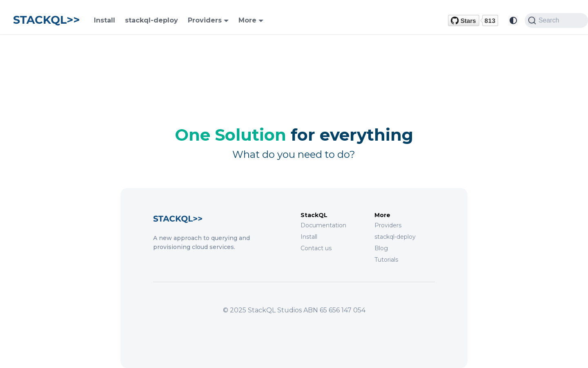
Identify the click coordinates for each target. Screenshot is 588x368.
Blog (381, 248)
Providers (388, 225)
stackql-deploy (151, 20)
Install (105, 20)
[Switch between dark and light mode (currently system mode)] (513, 20)
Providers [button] (205, 20)
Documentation (323, 225)
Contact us (316, 248)
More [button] (247, 20)
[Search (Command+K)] (556, 20)
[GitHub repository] (473, 20)
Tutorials (386, 260)
